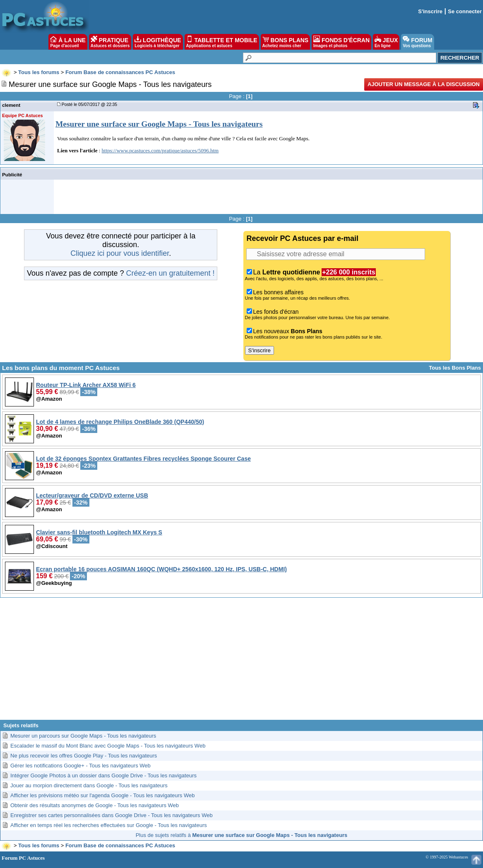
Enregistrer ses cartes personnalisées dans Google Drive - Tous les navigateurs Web (112, 815)
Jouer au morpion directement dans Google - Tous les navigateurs (89, 785)
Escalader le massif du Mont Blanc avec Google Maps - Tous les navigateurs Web (108, 746)
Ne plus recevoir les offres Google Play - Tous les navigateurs (84, 756)
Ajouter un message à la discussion (424, 84)
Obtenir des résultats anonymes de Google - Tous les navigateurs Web (95, 805)
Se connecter (465, 11)
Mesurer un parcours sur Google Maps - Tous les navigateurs (83, 736)
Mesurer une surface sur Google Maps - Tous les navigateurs (159, 124)
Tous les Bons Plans (455, 368)
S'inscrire (430, 11)
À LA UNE (68, 42)
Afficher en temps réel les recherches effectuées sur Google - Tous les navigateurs (109, 825)
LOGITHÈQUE (158, 42)
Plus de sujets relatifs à (242, 835)
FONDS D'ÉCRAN (341, 42)
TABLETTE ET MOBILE (222, 42)
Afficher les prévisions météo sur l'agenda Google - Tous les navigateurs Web (102, 795)
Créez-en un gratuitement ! (170, 273)
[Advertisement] (241, 662)
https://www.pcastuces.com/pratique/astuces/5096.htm (160, 150)
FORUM (417, 42)
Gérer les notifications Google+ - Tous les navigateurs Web (80, 766)
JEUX (386, 42)
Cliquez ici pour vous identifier (120, 253)
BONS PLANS (286, 42)
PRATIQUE (110, 42)
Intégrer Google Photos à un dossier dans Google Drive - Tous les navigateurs (103, 775)
